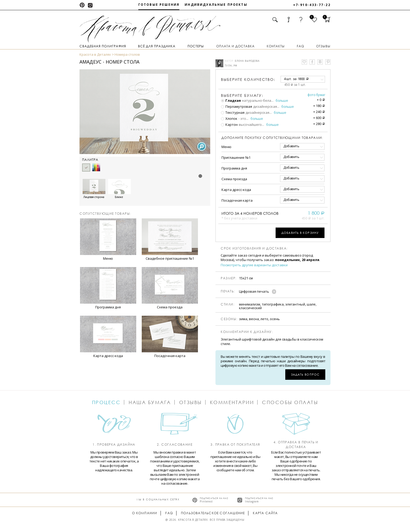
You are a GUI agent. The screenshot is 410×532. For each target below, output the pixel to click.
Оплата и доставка (235, 46)
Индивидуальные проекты (216, 5)
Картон (229, 124)
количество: (248, 79)
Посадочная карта (237, 200)
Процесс (106, 402)
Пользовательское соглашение (213, 513)
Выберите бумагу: (242, 95)
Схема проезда (234, 179)
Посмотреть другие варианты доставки (254, 265)
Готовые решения (159, 5)
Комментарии (232, 402)
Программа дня (234, 168)
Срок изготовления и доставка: (254, 248)
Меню (226, 147)
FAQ (300, 46)
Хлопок (229, 118)
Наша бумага (150, 402)
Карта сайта (265, 513)
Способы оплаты (290, 402)
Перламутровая (237, 106)
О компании (145, 513)
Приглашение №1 (236, 157)
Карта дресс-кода (236, 190)
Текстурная (233, 112)
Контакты (276, 46)
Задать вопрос (305, 374)
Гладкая (231, 100)
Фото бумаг (316, 95)
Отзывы (323, 46)
